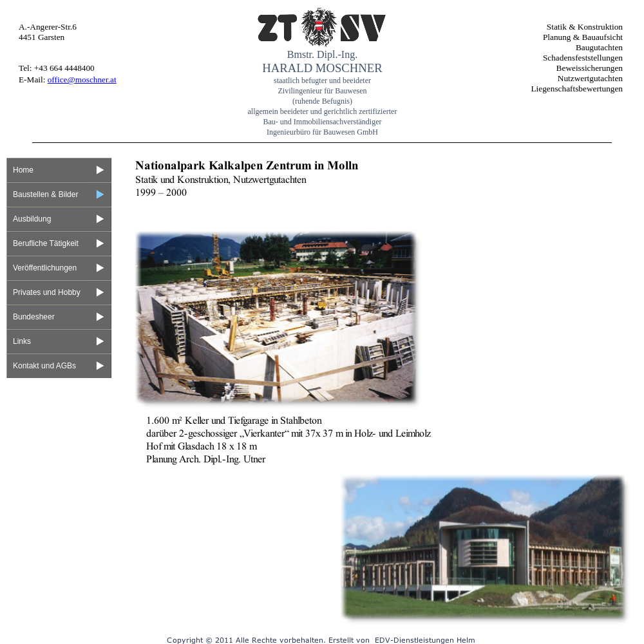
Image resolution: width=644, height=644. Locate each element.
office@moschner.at (82, 80)
